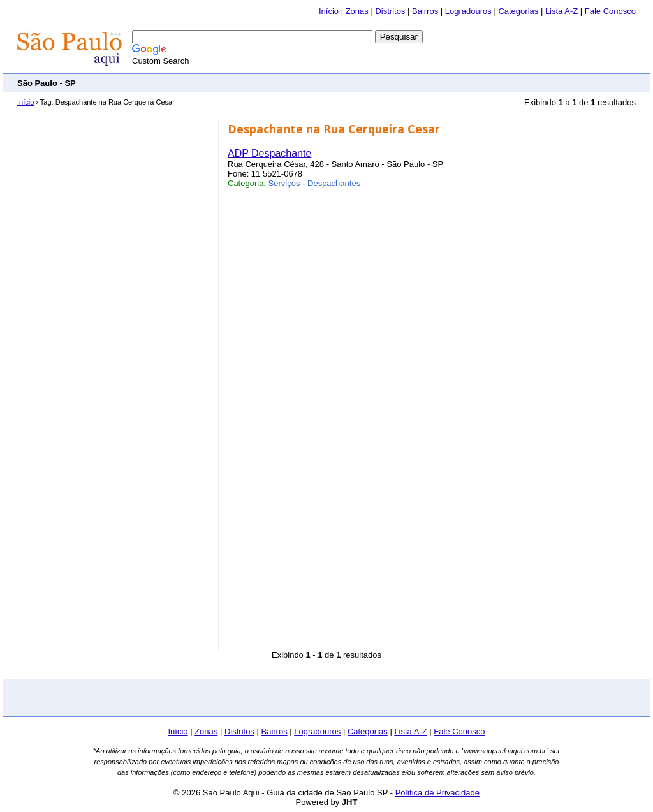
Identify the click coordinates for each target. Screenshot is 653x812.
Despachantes (334, 183)
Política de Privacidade (437, 793)
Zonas (357, 11)
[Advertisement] (404, 83)
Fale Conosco (610, 11)
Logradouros (468, 11)
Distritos (390, 11)
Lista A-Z (561, 11)
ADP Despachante (269, 153)
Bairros (425, 11)
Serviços (284, 183)
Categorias (518, 11)
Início (329, 11)
